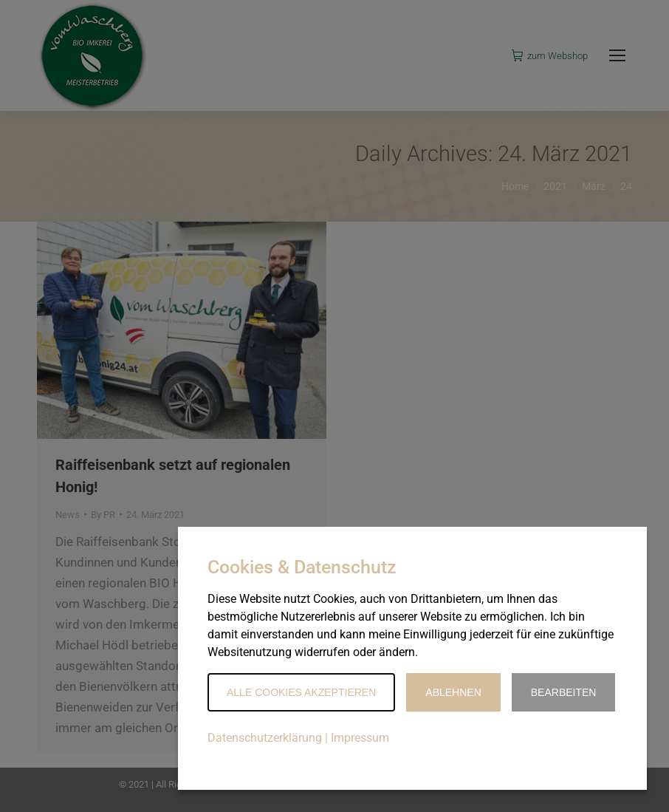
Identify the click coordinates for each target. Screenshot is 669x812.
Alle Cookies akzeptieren (301, 692)
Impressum (360, 738)
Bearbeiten (564, 692)
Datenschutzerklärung (265, 738)
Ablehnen (453, 692)
